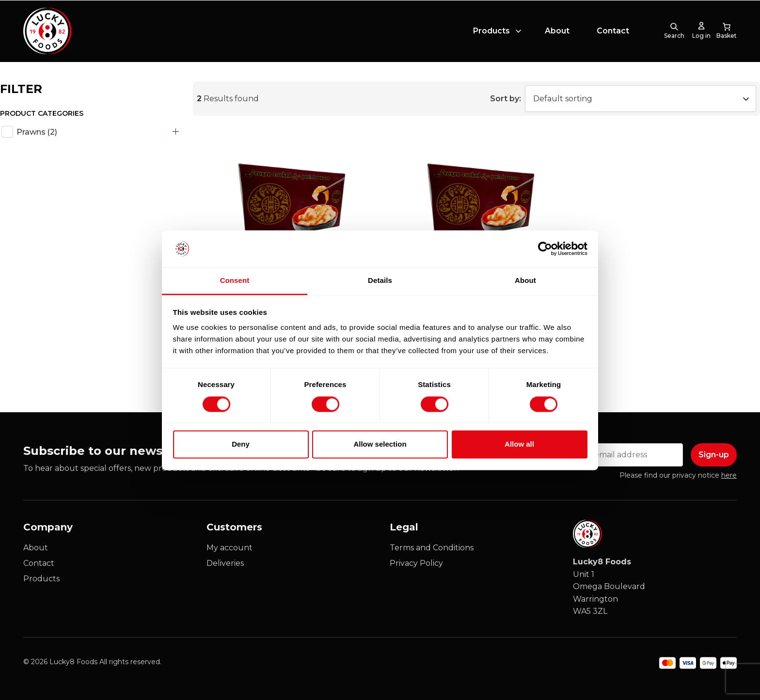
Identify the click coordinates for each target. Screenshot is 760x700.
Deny (241, 444)
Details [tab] (380, 281)
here (729, 475)
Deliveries (225, 563)
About (557, 31)
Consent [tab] (235, 281)
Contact (613, 31)
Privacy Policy (416, 563)
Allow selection (380, 444)
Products (491, 31)
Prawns (37, 132)
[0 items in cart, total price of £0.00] (727, 31)
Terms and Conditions (432, 548)
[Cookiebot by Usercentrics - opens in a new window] (545, 249)
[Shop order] (641, 99)
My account (230, 548)
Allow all (519, 444)
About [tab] (525, 281)
